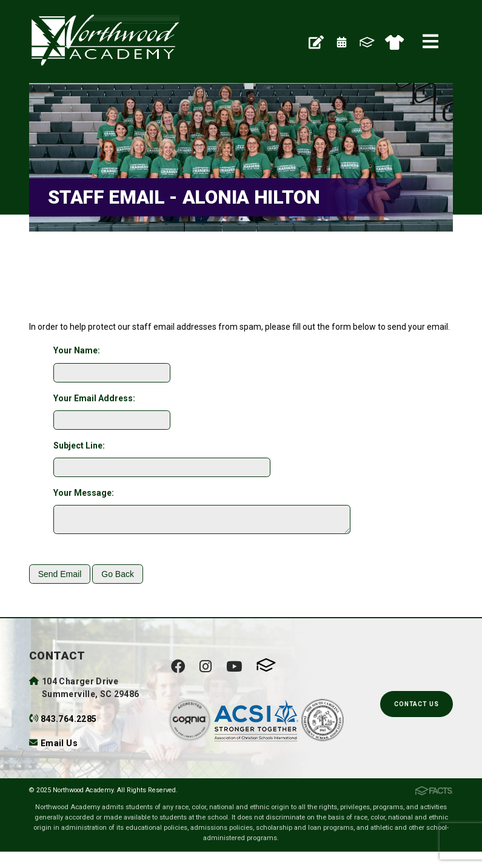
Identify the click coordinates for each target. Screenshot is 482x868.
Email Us (59, 747)
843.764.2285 (69, 723)
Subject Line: (79, 446)
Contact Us (417, 708)
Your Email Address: (94, 398)
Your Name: (77, 350)
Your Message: (84, 493)
